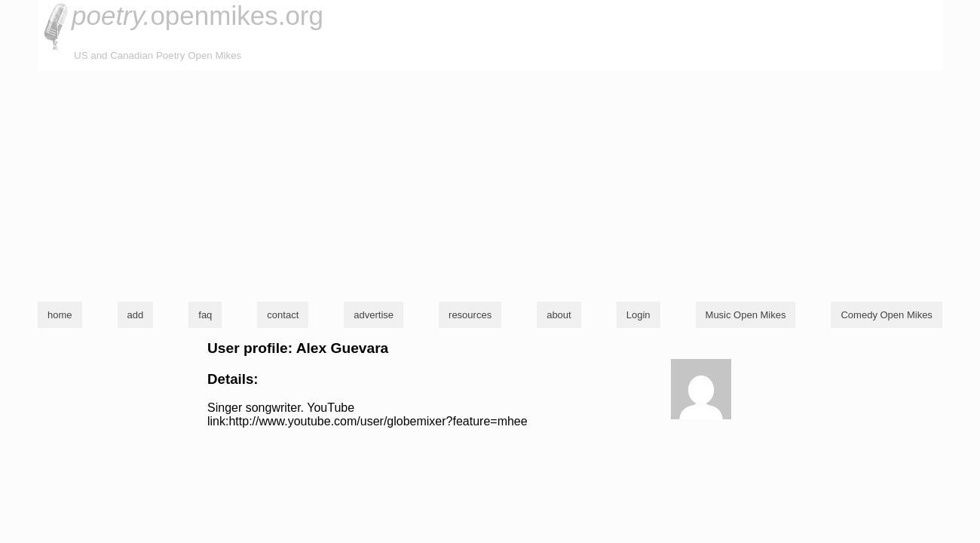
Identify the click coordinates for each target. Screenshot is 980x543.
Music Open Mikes (746, 315)
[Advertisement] (490, 184)
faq (205, 315)
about (559, 315)
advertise (374, 315)
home (60, 315)
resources (470, 315)
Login (639, 315)
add (136, 315)
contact (283, 315)
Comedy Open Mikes (886, 315)
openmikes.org (198, 15)
